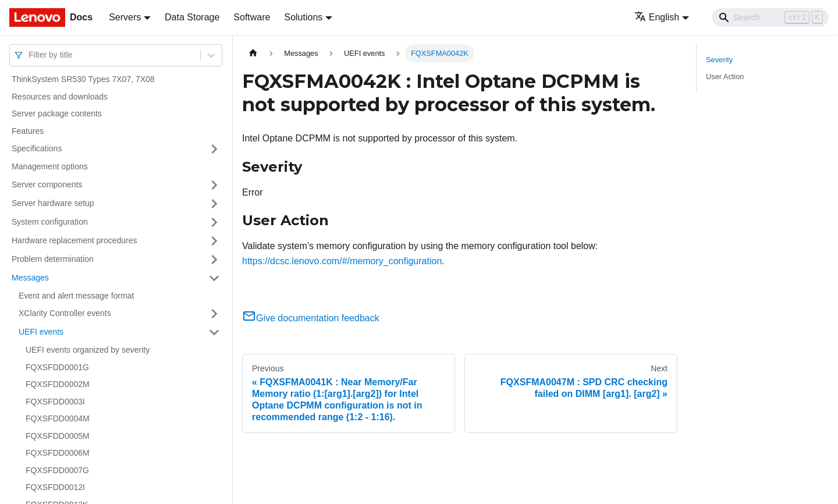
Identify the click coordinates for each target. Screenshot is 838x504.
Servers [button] (125, 17)
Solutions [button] (303, 17)
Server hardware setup (53, 203)
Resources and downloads (60, 97)
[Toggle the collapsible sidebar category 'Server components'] (214, 185)
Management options (50, 166)
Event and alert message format (76, 296)
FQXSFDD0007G (57, 470)
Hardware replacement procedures (74, 240)
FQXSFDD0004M (58, 418)
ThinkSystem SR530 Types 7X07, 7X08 (83, 79)
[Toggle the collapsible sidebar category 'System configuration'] (214, 222)
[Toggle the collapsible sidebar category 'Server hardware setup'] (214, 204)
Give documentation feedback (311, 318)
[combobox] (30, 55)
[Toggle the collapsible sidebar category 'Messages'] (214, 278)
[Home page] (253, 53)
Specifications (37, 148)
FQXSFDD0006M (58, 453)
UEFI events (41, 332)
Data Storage (192, 17)
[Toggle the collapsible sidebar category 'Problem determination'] (214, 260)
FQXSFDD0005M (58, 436)
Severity (719, 60)
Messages (30, 278)
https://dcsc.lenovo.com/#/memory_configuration (342, 261)
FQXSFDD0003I (55, 402)
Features (28, 131)
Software (252, 17)
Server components (47, 184)
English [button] (657, 17)
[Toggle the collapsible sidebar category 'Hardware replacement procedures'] (214, 241)
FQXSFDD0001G (57, 367)
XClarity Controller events (65, 313)
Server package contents (57, 113)
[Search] (770, 17)
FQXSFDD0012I (55, 487)
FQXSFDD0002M (58, 384)
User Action (725, 77)
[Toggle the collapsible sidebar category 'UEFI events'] (214, 332)
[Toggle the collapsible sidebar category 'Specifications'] (214, 149)
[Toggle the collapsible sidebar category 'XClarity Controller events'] (214, 314)
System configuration (50, 222)
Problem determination (53, 259)
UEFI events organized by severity (88, 350)
